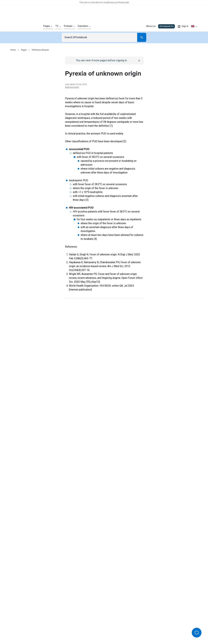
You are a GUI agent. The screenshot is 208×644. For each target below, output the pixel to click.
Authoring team (72, 87)
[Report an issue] (104, 451)
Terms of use (86, 631)
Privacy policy (68, 631)
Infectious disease (40, 50)
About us (151, 26)
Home (13, 50)
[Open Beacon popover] (197, 633)
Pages (24, 50)
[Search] (142, 37)
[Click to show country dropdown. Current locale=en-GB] (194, 26)
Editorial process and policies (112, 631)
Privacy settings (138, 631)
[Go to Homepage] (22, 26)
